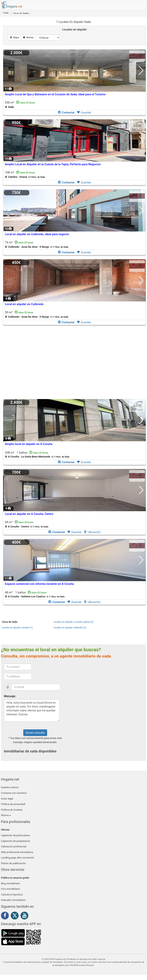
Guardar (84, 113)
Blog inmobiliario (10, 883)
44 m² (27, 524)
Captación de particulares (15, 835)
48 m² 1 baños (35, 594)
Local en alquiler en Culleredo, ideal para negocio (37, 234)
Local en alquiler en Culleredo (24, 304)
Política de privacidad (13, 804)
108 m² (25, 175)
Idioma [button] (6, 815)
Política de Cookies (12, 810)
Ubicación (92, 532)
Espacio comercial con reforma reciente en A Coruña (39, 584)
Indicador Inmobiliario (13, 900)
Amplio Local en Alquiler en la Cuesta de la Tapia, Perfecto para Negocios (53, 164)
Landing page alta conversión (17, 858)
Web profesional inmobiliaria (17, 852)
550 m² (20, 105)
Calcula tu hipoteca (12, 895)
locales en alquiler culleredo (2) (70, 628)
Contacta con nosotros (14, 793)
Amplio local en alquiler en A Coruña (29, 444)
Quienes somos (10, 787)
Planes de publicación (13, 863)
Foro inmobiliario (10, 889)
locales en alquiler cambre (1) (17, 628)
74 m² (37, 244)
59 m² (37, 314)
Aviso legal (7, 799)
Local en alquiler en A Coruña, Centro (29, 514)
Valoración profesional (14, 846)
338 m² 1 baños (37, 454)
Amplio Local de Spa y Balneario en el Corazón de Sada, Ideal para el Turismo (55, 94)
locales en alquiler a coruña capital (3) (73, 622)
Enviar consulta (35, 733)
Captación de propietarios (16, 841)
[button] (21, 13)
